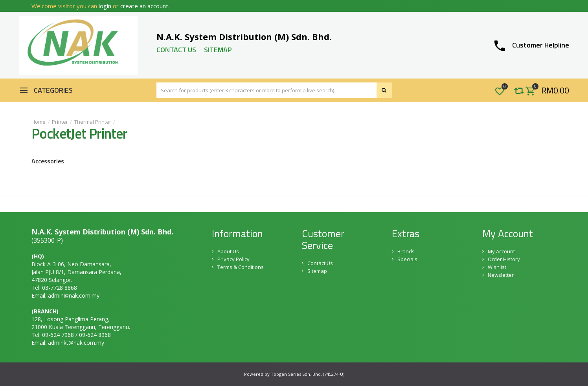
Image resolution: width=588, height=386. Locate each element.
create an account (144, 6)
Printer (60, 122)
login (105, 6)
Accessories (48, 161)
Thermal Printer (93, 122)
